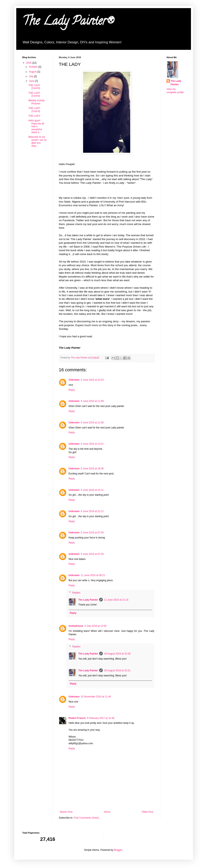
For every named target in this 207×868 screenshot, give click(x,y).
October (34, 67)
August (33, 72)
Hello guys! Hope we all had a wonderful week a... (36, 126)
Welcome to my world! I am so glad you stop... (37, 141)
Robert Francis (77, 718)
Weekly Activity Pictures (36, 102)
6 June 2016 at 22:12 (92, 511)
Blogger (118, 850)
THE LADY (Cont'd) (34, 87)
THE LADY (34, 116)
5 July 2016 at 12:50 (95, 626)
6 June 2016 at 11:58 (92, 401)
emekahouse (76, 626)
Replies (76, 593)
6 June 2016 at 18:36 (92, 469)
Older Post (148, 812)
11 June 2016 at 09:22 (93, 575)
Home (107, 812)
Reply (72, 390)
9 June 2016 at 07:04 (92, 554)
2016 (29, 63)
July (31, 76)
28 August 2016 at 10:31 (117, 670)
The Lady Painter (88, 600)
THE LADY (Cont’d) (34, 110)
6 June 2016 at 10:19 (92, 380)
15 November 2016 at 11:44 (96, 697)
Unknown (74, 380)
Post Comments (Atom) (86, 818)
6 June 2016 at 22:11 (92, 490)
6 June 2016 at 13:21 (92, 444)
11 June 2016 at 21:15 (116, 600)
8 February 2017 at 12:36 (101, 718)
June (32, 81)
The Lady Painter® (68, 22)
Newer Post (66, 812)
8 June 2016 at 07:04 (92, 533)
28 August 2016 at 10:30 (117, 654)
